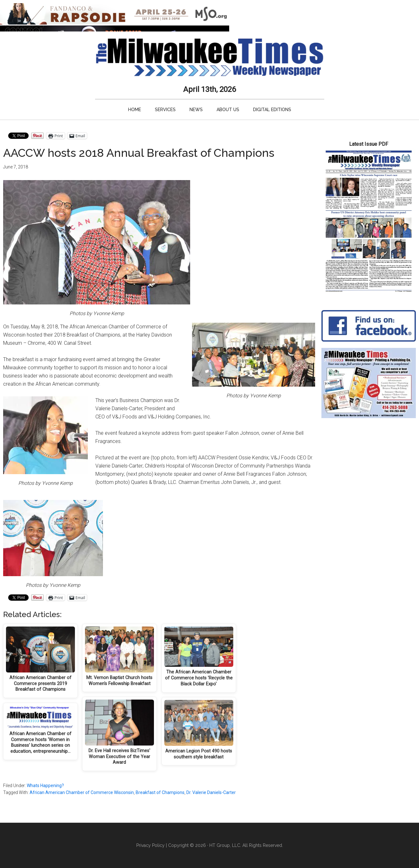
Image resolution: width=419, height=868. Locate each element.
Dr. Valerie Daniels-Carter (211, 792)
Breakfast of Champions (160, 792)
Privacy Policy (150, 845)
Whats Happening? (45, 786)
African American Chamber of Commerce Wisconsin (82, 792)
